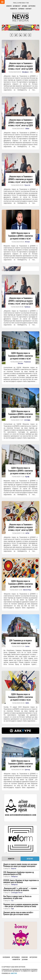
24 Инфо (27, 420)
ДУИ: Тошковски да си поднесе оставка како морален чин (20, 642)
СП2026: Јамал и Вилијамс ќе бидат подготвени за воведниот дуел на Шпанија (21, 881)
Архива (24, 6)
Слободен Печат (17, 893)
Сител (27, 646)
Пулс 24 (27, 185)
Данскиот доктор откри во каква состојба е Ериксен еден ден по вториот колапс (18, 913)
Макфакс (25, 72)
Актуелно (32, 6)
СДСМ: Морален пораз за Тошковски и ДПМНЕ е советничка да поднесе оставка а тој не (20, 697)
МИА (27, 703)
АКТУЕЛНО (30, 859)
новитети (16, 959)
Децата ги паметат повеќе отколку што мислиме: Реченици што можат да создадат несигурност (20, 865)
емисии (25, 957)
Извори (9, 6)
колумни (6, 957)
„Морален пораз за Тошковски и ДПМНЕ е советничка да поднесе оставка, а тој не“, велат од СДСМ (21, 66)
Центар (27, 770)
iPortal (27, 242)
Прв (12, 909)
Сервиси (21, 9)
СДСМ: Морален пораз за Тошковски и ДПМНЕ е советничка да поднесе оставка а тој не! (20, 236)
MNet (27, 129)
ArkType (14, 973)
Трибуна (27, 307)
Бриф (27, 477)
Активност (17, 6)
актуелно (33, 957)
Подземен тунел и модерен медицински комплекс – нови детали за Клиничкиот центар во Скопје (21, 905)
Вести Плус (27, 590)
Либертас (14, 876)
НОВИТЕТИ (11, 859)
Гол (12, 901)
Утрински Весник (24, 363)
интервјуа (16, 957)
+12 (31, 72)
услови (25, 959)
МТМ (27, 533)
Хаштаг (14, 868)
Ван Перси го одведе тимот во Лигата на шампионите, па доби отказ (17, 897)
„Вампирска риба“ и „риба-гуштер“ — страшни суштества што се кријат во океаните (20, 889)
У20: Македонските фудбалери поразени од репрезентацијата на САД (19, 873)
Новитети (14, 9)
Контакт (29, 9)
